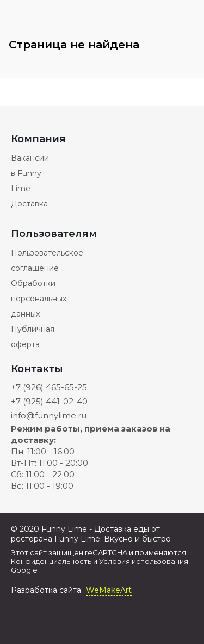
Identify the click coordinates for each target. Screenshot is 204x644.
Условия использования (144, 561)
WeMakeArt (109, 590)
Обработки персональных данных (39, 299)
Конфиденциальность (51, 561)
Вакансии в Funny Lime (30, 173)
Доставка (29, 204)
